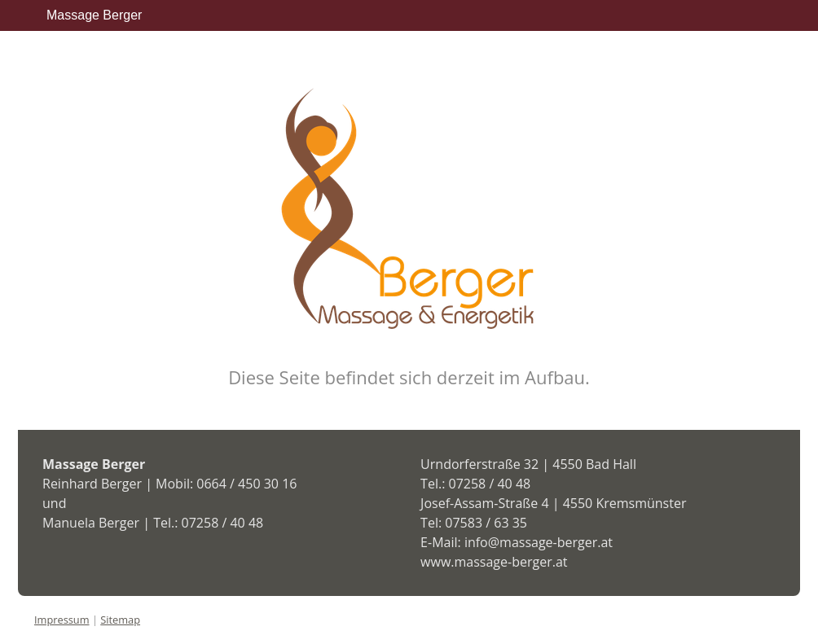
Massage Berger (94, 15)
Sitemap (120, 620)
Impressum (62, 620)
